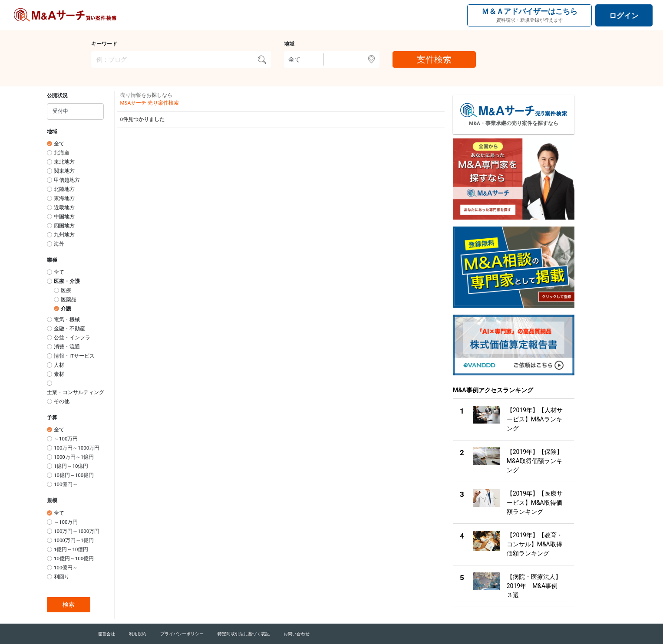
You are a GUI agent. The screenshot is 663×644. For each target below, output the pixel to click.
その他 (62, 401)
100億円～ (66, 484)
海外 (59, 244)
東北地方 (64, 162)
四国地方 (64, 226)
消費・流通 (67, 347)
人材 (59, 365)
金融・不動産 (69, 329)
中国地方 (64, 217)
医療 (66, 290)
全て (59, 144)
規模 (52, 500)
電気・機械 (67, 319)
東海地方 (64, 198)
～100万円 (66, 439)
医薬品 (69, 299)
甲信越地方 (67, 180)
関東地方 (64, 171)
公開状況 (57, 95)
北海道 (62, 153)
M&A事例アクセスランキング (493, 390)
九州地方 (64, 235)
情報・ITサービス (74, 356)
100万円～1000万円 (77, 448)
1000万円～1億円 (74, 457)
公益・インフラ (72, 338)
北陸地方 (64, 189)
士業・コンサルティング (76, 392)
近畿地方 (64, 207)
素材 (59, 374)
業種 (52, 260)
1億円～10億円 (71, 466)
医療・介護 (67, 281)
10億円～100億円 (74, 475)
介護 (66, 309)
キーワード (104, 44)
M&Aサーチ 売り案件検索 (150, 103)
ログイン (624, 16)
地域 (289, 44)
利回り (62, 577)
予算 (52, 417)
